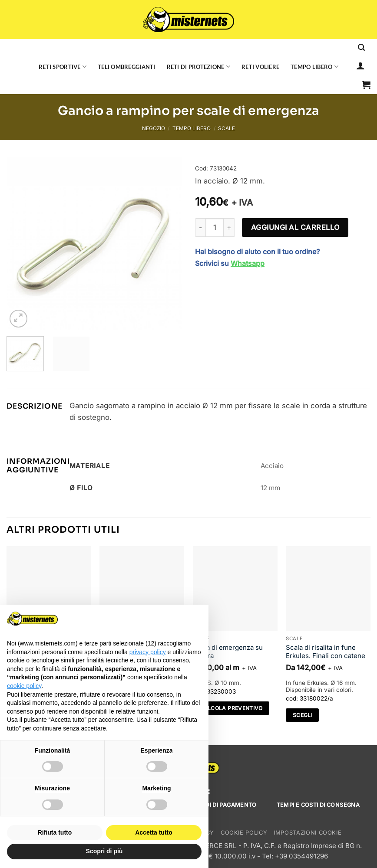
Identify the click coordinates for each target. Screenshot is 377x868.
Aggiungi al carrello (295, 227)
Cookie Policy (244, 833)
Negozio (154, 128)
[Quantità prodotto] (215, 227)
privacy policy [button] (148, 652)
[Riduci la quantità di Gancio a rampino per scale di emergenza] (200, 227)
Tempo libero (314, 67)
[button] (366, 85)
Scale (227, 128)
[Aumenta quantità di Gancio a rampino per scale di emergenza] (229, 227)
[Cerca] (361, 47)
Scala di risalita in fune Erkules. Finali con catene (326, 652)
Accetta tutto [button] (154, 832)
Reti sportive (63, 67)
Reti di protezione (198, 67)
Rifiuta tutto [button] (55, 832)
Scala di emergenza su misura (228, 652)
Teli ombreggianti (127, 67)
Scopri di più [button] (104, 851)
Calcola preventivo (231, 708)
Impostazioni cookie (308, 833)
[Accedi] (360, 66)
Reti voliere (260, 67)
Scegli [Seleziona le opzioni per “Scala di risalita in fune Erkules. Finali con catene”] (303, 715)
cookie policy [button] (24, 686)
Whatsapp (248, 263)
